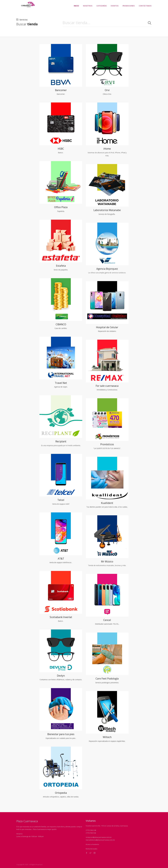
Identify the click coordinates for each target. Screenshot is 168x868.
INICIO (76, 6)
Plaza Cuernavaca (27, 821)
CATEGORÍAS (102, 6)
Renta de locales (92, 849)
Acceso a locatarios (92, 844)
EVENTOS (115, 6)
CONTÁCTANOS (145, 6)
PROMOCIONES (129, 6)
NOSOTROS (88, 6)
